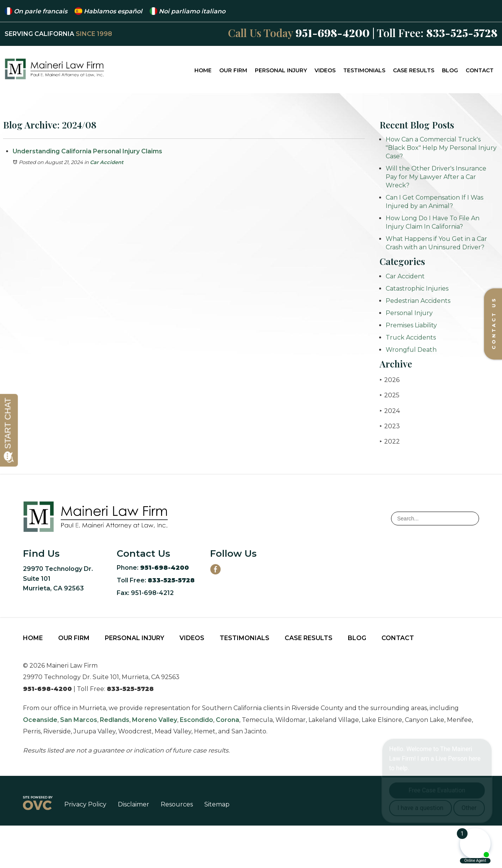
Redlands (115, 720)
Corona (227, 720)
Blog (450, 70)
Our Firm (233, 70)
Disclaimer (134, 804)
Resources (177, 804)
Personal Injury (281, 70)
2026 (390, 380)
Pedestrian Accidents (418, 301)
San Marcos (79, 720)
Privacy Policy (85, 804)
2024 (390, 411)
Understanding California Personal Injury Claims (87, 151)
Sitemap (217, 804)
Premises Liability (411, 325)
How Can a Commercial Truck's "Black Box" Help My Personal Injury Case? (441, 148)
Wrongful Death (411, 350)
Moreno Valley (155, 720)
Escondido (196, 720)
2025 (390, 395)
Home (203, 70)
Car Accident (107, 162)
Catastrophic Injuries (417, 289)
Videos (325, 70)
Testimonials (364, 70)
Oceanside (40, 720)
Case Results (414, 70)
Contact (480, 70)
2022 (390, 441)
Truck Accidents (411, 337)
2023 (390, 426)
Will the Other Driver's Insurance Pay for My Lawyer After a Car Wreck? (436, 177)
